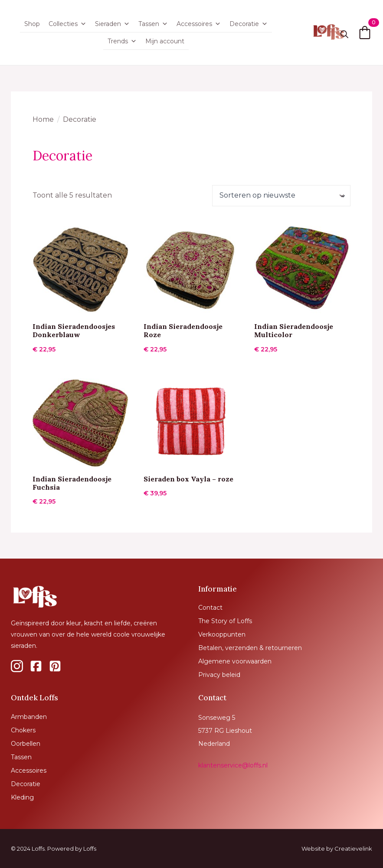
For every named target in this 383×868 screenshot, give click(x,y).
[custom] (17, 666)
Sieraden (112, 24)
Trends (122, 41)
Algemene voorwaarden (235, 661)
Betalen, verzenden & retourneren (250, 648)
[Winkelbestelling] (281, 195)
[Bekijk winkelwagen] (365, 33)
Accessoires (199, 24)
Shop (32, 24)
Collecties (67, 24)
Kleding (22, 797)
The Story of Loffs (225, 621)
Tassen (153, 24)
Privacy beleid (219, 675)
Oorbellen (26, 744)
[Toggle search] (344, 34)
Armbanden (29, 717)
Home (43, 119)
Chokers (23, 730)
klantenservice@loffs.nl (233, 765)
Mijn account (165, 41)
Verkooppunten (222, 634)
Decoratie (249, 24)
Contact (210, 608)
